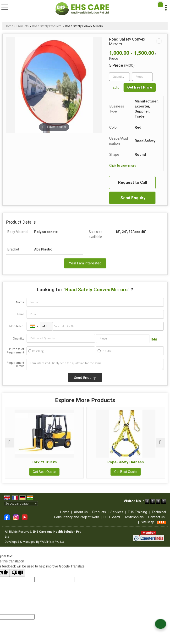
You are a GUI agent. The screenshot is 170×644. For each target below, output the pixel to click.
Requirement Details (15, 364)
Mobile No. (17, 326)
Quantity (18, 338)
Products (23, 26)
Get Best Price (140, 87)
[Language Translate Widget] (21, 504)
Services (117, 512)
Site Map (148, 522)
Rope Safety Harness (126, 462)
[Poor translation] (17, 573)
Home (9, 26)
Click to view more (123, 166)
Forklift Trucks (44, 462)
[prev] (10, 443)
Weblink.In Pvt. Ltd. (53, 542)
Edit (116, 87)
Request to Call (133, 182)
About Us (81, 512)
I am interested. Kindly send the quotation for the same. (95, 364)
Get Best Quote (44, 472)
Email (21, 314)
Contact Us (156, 517)
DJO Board (112, 517)
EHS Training (137, 512)
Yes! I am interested (85, 263)
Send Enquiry (133, 198)
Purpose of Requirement (15, 351)
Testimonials (134, 517)
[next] (160, 443)
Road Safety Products (47, 26)
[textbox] (142, 77)
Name (20, 302)
